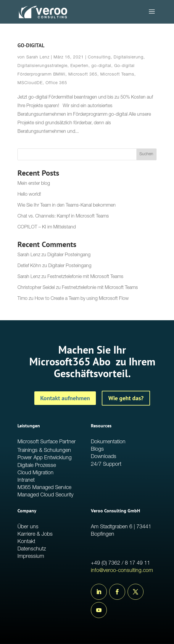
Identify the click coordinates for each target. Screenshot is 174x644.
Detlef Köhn (29, 266)
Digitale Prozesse (37, 466)
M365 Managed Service (44, 488)
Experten (79, 66)
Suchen (146, 154)
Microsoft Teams (117, 75)
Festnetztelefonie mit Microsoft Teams (85, 277)
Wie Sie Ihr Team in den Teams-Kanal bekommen (67, 206)
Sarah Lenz (38, 58)
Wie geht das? (126, 398)
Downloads (104, 457)
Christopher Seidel (36, 288)
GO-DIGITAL (31, 45)
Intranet (26, 480)
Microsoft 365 (83, 75)
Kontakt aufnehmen (65, 398)
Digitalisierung (129, 58)
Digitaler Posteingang (69, 255)
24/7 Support (106, 465)
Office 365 (56, 83)
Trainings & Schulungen (44, 451)
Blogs (97, 450)
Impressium (31, 557)
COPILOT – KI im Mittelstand (47, 228)
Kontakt (26, 542)
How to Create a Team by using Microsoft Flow (82, 299)
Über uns (28, 527)
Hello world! (29, 195)
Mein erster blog (34, 184)
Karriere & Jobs (35, 535)
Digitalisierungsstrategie (42, 66)
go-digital (101, 66)
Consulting (99, 58)
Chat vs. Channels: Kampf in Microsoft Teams (63, 217)
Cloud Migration (36, 473)
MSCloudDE (30, 83)
